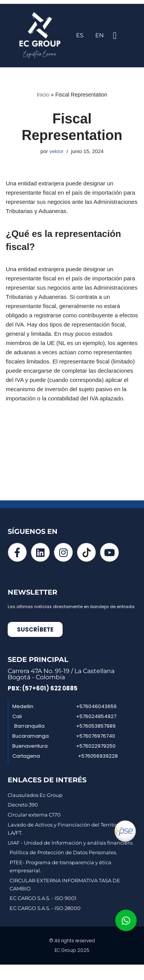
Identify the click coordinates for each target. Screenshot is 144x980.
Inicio (43, 95)
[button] (115, 36)
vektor (56, 151)
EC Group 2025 (72, 950)
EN (99, 35)
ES (80, 35)
